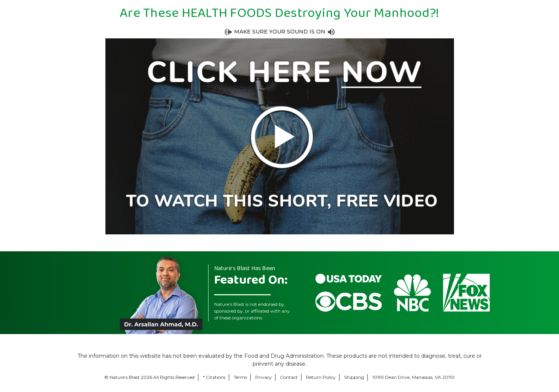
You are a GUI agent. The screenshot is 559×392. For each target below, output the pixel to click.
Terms (240, 377)
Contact (289, 377)
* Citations (214, 377)
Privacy (264, 377)
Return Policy (321, 377)
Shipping (354, 377)
